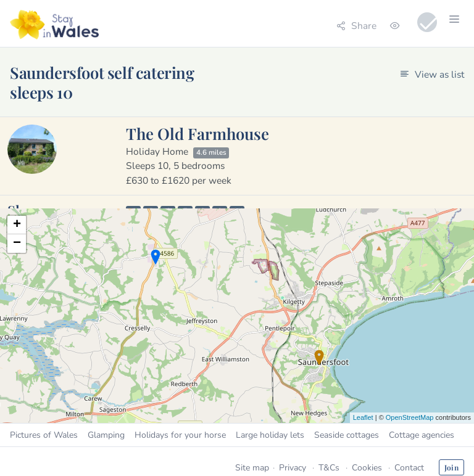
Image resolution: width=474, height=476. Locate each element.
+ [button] (17, 225)
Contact (409, 468)
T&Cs (329, 468)
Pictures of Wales (44, 435)
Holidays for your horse (180, 435)
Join (451, 467)
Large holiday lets (270, 435)
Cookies (367, 468)
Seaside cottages (347, 435)
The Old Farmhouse (197, 133)
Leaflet (363, 417)
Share (356, 26)
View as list (432, 74)
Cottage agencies (422, 435)
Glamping (106, 435)
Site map (252, 468)
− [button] (17, 244)
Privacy (293, 468)
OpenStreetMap (410, 417)
